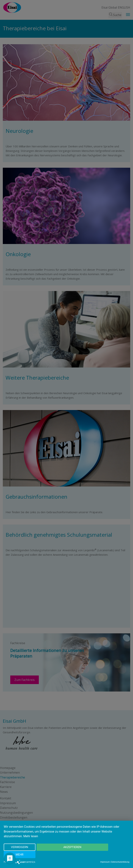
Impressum (105, 862)
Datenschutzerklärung (120, 862)
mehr (112, 855)
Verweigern (16, 855)
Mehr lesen (31, 844)
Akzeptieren (64, 855)
